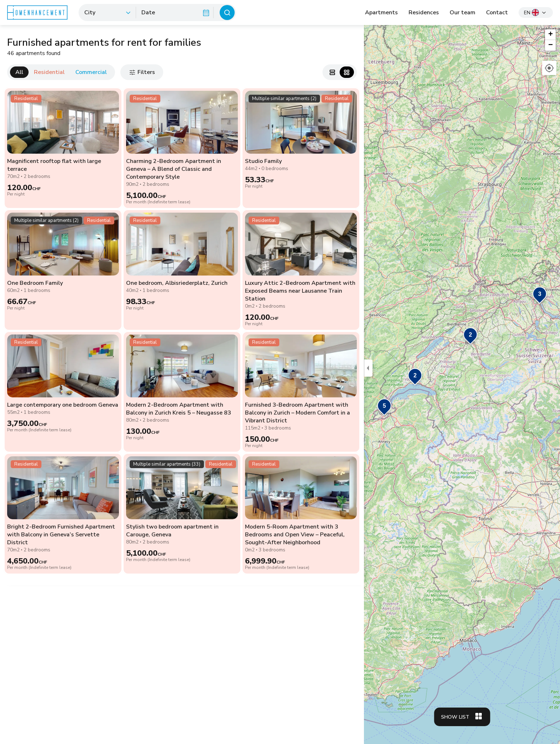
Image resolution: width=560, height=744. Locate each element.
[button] (540, 296)
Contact (497, 13)
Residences (424, 13)
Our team (462, 13)
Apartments (381, 13)
